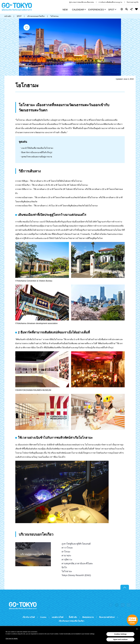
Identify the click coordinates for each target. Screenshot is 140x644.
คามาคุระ (66, 555)
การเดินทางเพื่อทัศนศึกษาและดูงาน (110, 2)
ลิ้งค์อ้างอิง (73, 617)
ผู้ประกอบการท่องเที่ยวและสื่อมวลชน (82, 2)
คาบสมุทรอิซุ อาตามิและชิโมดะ (77, 563)
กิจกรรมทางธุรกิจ (133, 2)
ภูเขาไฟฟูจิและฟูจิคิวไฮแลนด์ (76, 544)
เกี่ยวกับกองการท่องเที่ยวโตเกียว (71, 621)
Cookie (43, 617)
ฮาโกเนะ (66, 552)
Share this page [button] (131, 9)
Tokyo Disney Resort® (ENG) (76, 575)
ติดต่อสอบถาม (88, 617)
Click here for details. (12, 639)
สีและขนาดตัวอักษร (107, 617)
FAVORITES (136, 9)
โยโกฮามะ (67, 571)
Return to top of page (125, 587)
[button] (79, 10)
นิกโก (64, 567)
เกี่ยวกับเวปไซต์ (29, 617)
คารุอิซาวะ (67, 560)
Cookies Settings (120, 634)
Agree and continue (120, 639)
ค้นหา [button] (127, 9)
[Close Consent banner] (137, 629)
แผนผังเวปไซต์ (58, 617)
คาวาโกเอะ (67, 548)
